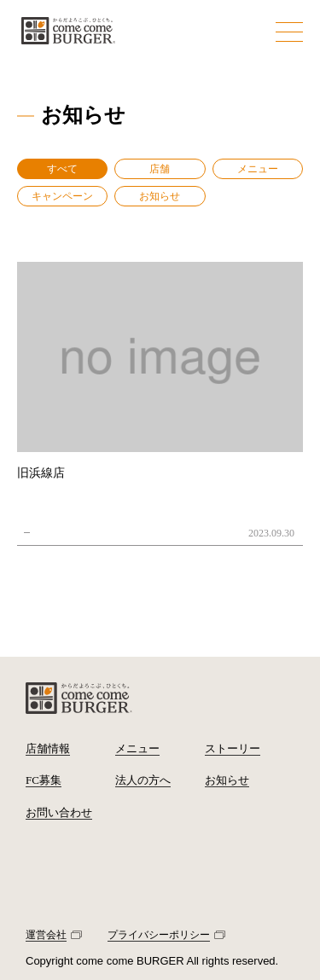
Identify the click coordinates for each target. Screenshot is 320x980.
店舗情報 (48, 748)
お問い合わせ (59, 812)
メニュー (258, 169)
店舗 (160, 169)
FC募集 (44, 780)
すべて (62, 169)
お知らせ (160, 196)
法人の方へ (143, 780)
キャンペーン (62, 196)
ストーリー (233, 748)
